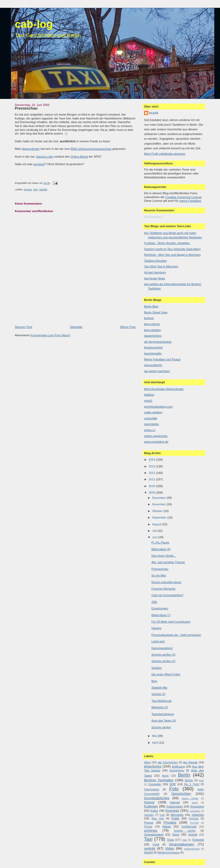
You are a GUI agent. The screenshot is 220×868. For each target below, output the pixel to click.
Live (162, 815)
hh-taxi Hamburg (155, 272)
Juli (155, 531)
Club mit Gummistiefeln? (167, 595)
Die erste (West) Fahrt (166, 674)
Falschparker (152, 789)
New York (158, 819)
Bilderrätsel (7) (161, 615)
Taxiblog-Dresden (156, 261)
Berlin (184, 775)
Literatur (149, 815)
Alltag (147, 762)
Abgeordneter (31, 149)
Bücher (189, 780)
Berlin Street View (156, 312)
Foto (174, 789)
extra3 (148, 401)
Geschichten (181, 794)
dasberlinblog (153, 336)
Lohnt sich (158, 641)
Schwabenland (154, 835)
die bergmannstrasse (158, 342)
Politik (175, 818)
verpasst (39, 164)
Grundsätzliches (157, 798)
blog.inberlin (152, 324)
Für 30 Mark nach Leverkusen (171, 622)
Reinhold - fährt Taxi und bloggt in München (172, 255)
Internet (175, 802)
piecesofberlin (153, 365)
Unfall (156, 845)
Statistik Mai (159, 688)
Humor (149, 802)
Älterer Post (128, 327)
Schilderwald (189, 827)
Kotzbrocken (175, 806)
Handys (156, 628)
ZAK (154, 602)
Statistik (193, 835)
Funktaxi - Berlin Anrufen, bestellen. (167, 243)
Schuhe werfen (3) (163, 655)
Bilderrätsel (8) (161, 549)
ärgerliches (153, 766)
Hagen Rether (190, 798)
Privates (170, 822)
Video (170, 848)
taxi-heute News (155, 278)
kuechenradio (153, 353)
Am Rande (190, 762)
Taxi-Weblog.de (161, 701)
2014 (152, 460)
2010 (152, 486)
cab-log (34, 24)
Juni (155, 537)
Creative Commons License (183, 197)
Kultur (154, 811)
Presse (28, 189)
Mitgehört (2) (160, 707)
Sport (176, 835)
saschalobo (151, 424)
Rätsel (166, 826)
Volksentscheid (192, 849)
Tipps (170, 840)
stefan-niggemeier (156, 436)
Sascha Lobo (45, 157)
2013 (152, 466)
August (157, 524)
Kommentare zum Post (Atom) (50, 335)
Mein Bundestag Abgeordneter (164, 389)
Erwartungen (160, 608)
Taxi (35, 189)
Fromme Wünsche (163, 589)
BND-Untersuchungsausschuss (91, 149)
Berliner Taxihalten (159, 780)
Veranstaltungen (182, 844)
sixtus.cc (150, 430)
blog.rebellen (153, 330)
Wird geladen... (154, 217)
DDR (173, 784)
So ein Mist (159, 575)
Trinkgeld (198, 840)
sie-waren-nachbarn (157, 371)
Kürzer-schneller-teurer (166, 582)
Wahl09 (148, 853)
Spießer (157, 668)
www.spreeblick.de (156, 442)
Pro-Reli (194, 823)
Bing (154, 681)
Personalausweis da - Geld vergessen (176, 635)
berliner (149, 318)
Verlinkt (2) (158, 694)
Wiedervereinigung (169, 853)
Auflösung (178, 766)
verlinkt (43, 189)
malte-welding (153, 412)
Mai (155, 736)
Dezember (159, 498)
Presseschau (26, 108)
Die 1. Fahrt (192, 784)
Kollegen (151, 806)
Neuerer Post (24, 327)
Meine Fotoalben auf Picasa (162, 359)
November (159, 504)
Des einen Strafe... (164, 556)
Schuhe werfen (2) (163, 661)
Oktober (158, 511)
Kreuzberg (197, 806)
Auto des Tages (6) (164, 721)
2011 (152, 479)
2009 (152, 493)
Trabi (184, 840)
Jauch (195, 803)
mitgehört (198, 815)
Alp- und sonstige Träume (168, 562)
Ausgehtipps (177, 771)
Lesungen (195, 811)
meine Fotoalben (190, 201)
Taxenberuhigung (163, 714)
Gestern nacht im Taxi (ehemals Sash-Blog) (172, 249)
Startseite (76, 327)
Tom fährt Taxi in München (161, 266)
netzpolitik (151, 418)
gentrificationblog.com (158, 407)
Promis (148, 827)
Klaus (154, 113)
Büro (201, 780)
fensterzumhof (153, 347)
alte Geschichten (168, 762)
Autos (165, 776)
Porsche (194, 819)
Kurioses (172, 810)
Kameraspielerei (162, 648)
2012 (152, 473)
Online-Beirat (79, 157)
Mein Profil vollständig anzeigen (165, 154)
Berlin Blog (151, 306)
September (160, 517)
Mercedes (177, 815)
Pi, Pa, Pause (160, 542)
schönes (151, 830)
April (156, 743)
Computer (155, 784)
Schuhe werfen (161, 727)
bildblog (149, 395)
